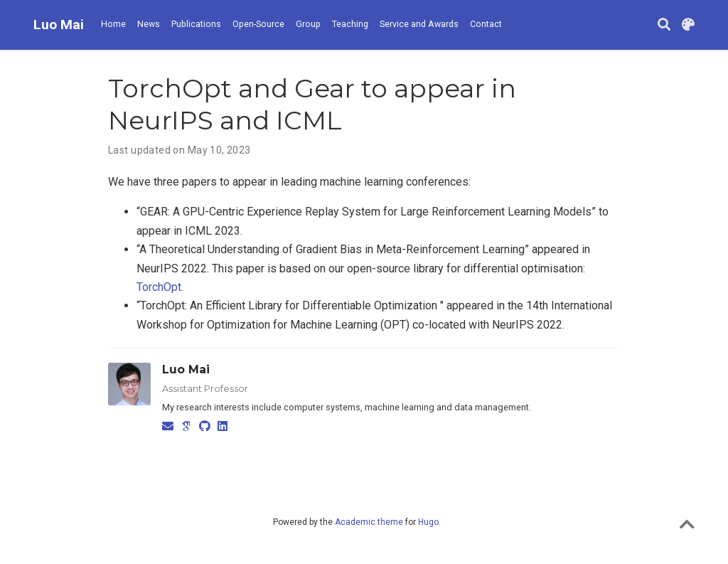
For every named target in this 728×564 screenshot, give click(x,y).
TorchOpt (159, 287)
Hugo (428, 522)
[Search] (664, 25)
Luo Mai (59, 25)
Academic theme (369, 522)
